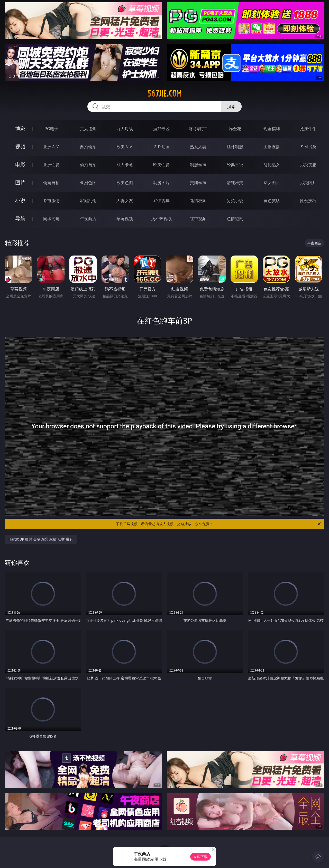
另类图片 (308, 183)
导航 (20, 218)
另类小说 (235, 201)
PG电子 (51, 129)
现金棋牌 (272, 129)
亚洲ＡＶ (51, 147)
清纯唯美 (235, 183)
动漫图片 (161, 183)
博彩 (20, 129)
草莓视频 (125, 219)
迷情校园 (198, 201)
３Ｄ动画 (161, 147)
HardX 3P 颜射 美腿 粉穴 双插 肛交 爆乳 (41, 539)
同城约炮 (51, 219)
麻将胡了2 (198, 129)
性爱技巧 (308, 201)
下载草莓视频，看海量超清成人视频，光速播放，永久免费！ (219, 524)
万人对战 (125, 129)
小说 (20, 200)
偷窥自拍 (51, 183)
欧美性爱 (161, 165)
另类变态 (308, 165)
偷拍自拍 (88, 165)
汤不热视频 (161, 219)
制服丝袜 (198, 165)
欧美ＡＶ (125, 147)
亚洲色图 (88, 183)
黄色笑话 (272, 201)
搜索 (231, 107)
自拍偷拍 (88, 147)
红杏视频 (198, 219)
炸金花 (235, 129)
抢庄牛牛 (308, 129)
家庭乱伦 (88, 201)
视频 (20, 147)
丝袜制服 (235, 147)
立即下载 (200, 857)
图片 (20, 182)
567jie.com (164, 93)
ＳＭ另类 (308, 147)
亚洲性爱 (51, 165)
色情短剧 (235, 219)
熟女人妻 (198, 147)
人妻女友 (125, 201)
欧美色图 (125, 183)
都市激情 (51, 201)
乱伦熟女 (272, 165)
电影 (20, 164)
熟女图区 (272, 183)
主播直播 (272, 147)
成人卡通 (125, 165)
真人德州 (88, 129)
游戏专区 (161, 129)
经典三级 (235, 165)
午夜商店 (88, 219)
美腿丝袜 (198, 183)
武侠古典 (161, 201)
